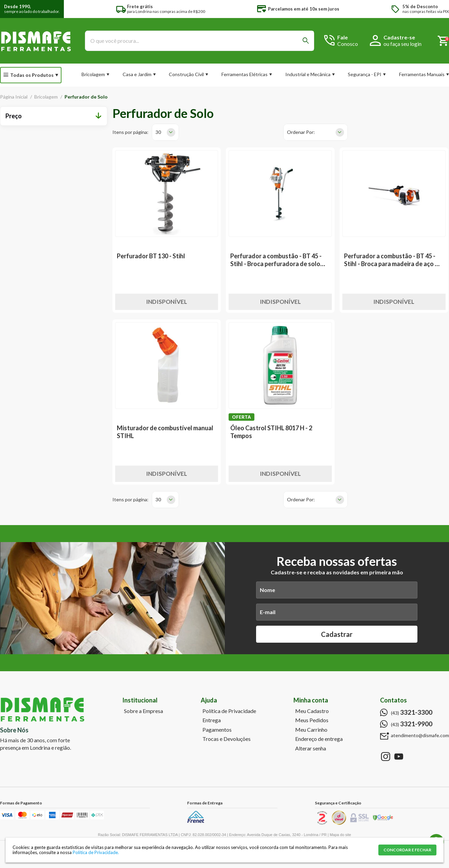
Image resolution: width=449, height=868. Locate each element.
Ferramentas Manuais (422, 74)
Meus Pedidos (312, 720)
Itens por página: (130, 132)
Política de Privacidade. (96, 852)
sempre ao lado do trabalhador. (32, 9)
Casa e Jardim (137, 74)
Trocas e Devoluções (227, 739)
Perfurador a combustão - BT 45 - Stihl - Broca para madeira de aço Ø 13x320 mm (392, 264)
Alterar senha (311, 748)
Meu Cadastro (312, 711)
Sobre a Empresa (143, 711)
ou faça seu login (402, 44)
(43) (412, 712)
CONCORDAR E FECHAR (407, 850)
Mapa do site (340, 835)
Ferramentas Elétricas (245, 74)
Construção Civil (186, 74)
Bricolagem (93, 74)
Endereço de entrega (319, 739)
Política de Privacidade (229, 711)
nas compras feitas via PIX (426, 9)
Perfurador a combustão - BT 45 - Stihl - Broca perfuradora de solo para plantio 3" (276, 264)
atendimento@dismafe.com (420, 735)
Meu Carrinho (311, 730)
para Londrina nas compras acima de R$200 (166, 9)
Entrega (212, 720)
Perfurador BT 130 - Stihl (151, 256)
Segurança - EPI (365, 74)
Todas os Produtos (32, 75)
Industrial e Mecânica (308, 74)
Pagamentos (217, 730)
